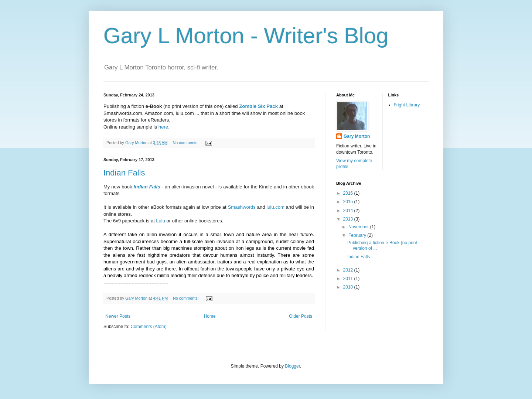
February (358, 235)
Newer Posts (118, 316)
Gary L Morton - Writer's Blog (246, 36)
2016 (349, 193)
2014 (349, 211)
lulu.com (275, 207)
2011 (349, 279)
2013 (349, 219)
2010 (349, 287)
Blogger (292, 366)
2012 (349, 270)
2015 (349, 202)
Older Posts (301, 316)
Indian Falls (124, 173)
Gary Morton (357, 136)
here (163, 127)
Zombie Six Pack (258, 106)
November (359, 227)
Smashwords (242, 207)
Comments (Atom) (148, 327)
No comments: (186, 143)
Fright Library (407, 105)
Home (210, 316)
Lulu (161, 221)
